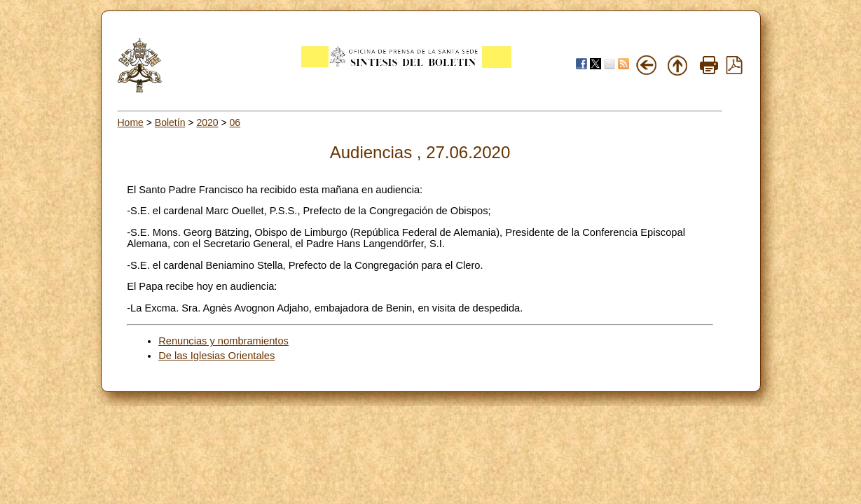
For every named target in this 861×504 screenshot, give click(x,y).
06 (235, 122)
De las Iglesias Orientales (216, 356)
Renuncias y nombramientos (223, 341)
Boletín (170, 122)
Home (131, 122)
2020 (207, 122)
